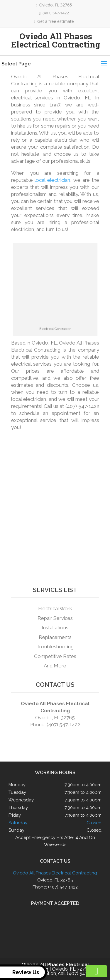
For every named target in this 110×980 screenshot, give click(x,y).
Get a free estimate (54, 21)
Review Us (21, 972)
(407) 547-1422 (54, 13)
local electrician (52, 180)
